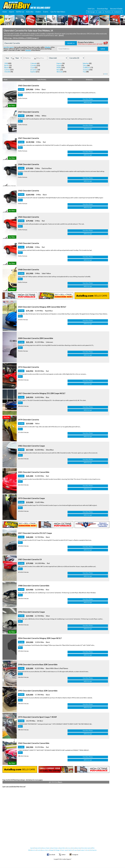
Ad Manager (57, 850)
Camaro (7, 70)
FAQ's (93, 848)
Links (88, 850)
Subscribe (30, 12)
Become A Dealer (116, 9)
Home (5, 12)
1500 (6, 63)
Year (23, 80)
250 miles (48, 47)
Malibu (59, 68)
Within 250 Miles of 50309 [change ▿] (26, 38)
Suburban (86, 63)
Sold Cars (91, 9)
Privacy (75, 850)
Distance (89, 80)
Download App (102, 9)
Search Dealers (55, 848)
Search (11, 12)
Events (46, 12)
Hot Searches (93, 850)
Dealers (38, 12)
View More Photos (95, 101)
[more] (61, 35)
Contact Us (118, 12)
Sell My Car (20, 12)
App (79, 850)
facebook (52, 855)
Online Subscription (86, 848)
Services (69, 848)
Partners (108, 12)
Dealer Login (64, 850)
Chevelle (7, 72)
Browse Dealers (46, 848)
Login (100, 12)
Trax (84, 72)
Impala (59, 66)
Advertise (33, 850)
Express (59, 63)
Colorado (34, 63)
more (105, 74)
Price (70, 80)
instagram (75, 855)
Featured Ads (38, 848)
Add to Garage (95, 104)
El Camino (34, 70)
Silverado (60, 72)
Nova (58, 70)
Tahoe (85, 66)
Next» (60, 838)
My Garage (91, 12)
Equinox (33, 72)
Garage (52, 850)
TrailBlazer (86, 68)
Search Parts (62, 848)
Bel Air (7, 66)
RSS (29, 850)
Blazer (7, 68)
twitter (64, 855)
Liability (70, 850)
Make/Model (42, 80)
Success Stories (45, 850)
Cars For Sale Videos (58, 12)
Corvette (33, 66)
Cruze (33, 68)
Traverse (86, 70)
